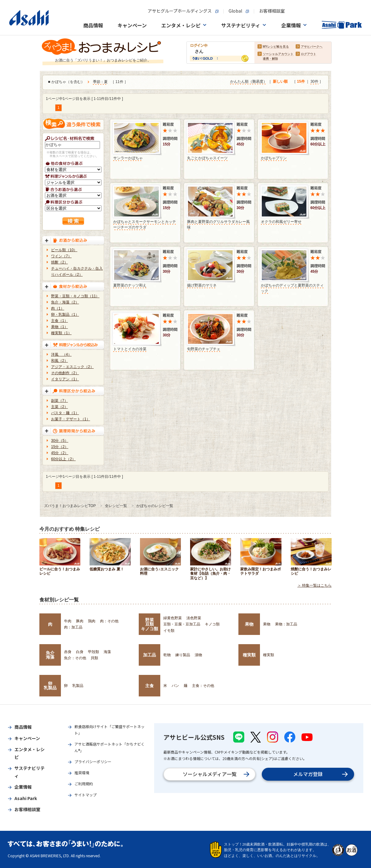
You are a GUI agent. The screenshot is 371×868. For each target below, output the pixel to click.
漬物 (198, 655)
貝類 (94, 658)
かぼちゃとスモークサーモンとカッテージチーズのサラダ (145, 224)
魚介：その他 (75, 658)
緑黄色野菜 (173, 618)
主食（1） (60, 321)
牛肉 (68, 621)
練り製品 (183, 655)
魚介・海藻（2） (65, 302)
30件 (314, 81)
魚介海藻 (50, 655)
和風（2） (60, 361)
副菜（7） (60, 401)
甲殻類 (94, 652)
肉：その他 (109, 621)
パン (175, 686)
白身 (80, 652)
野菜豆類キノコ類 (150, 624)
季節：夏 (100, 82)
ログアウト (309, 54)
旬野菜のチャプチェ (204, 349)
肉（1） (58, 308)
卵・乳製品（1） (65, 315)
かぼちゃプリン (274, 158)
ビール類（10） (64, 250)
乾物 (167, 655)
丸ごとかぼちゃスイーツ (207, 158)
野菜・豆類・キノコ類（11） (75, 296)
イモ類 (169, 631)
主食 (150, 686)
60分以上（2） (63, 459)
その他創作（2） (65, 373)
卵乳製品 (50, 686)
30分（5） (60, 441)
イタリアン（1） (65, 379)
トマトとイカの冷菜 (130, 349)
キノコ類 (212, 624)
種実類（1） (61, 333)
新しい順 (280, 81)
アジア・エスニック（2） (72, 367)
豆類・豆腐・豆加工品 (182, 624)
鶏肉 (92, 621)
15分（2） (60, 447)
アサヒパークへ (312, 47)
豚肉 (80, 621)
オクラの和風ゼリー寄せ (281, 222)
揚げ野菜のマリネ (202, 285)
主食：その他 (203, 686)
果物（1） (60, 327)
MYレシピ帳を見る (276, 47)
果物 (249, 624)
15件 (301, 81)
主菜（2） (60, 407)
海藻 (107, 652)
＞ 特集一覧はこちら (315, 585)
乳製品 (78, 686)
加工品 (150, 655)
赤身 (68, 652)
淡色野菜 (194, 618)
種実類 (249, 655)
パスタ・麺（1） (65, 413)
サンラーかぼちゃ (128, 158)
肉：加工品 (73, 627)
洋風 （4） (61, 355)
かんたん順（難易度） (249, 81)
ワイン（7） (61, 256)
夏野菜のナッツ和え (130, 285)
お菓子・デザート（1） (71, 419)
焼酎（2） (60, 262)
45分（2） (60, 453)
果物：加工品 (286, 624)
